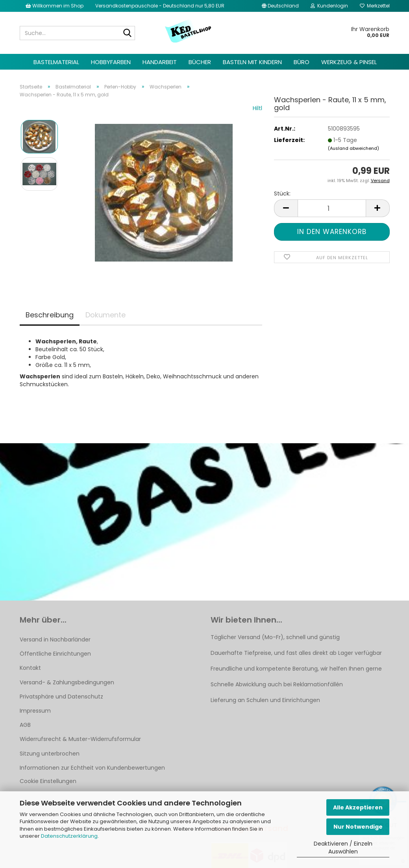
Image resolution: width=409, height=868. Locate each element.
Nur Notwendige (358, 827)
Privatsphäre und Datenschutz (61, 697)
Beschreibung (50, 315)
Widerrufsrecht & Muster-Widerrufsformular (80, 739)
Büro (302, 62)
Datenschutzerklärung (69, 836)
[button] (280, 6)
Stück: (282, 194)
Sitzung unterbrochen (50, 754)
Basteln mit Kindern (252, 62)
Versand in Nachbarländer (55, 639)
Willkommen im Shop (55, 6)
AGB (25, 725)
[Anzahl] (332, 208)
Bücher (200, 62)
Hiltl (257, 108)
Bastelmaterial (56, 62)
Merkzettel (375, 6)
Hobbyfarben (111, 62)
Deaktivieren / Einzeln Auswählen (343, 848)
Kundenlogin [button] (329, 6)
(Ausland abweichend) (353, 148)
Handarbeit (160, 62)
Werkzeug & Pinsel (349, 62)
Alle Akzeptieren (358, 807)
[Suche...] (128, 33)
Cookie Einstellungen (48, 781)
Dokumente (105, 315)
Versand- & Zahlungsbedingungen (67, 682)
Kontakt (30, 668)
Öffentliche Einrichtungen (55, 654)
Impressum (35, 711)
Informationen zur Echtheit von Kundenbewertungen (92, 768)
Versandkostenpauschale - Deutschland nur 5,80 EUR (160, 6)
